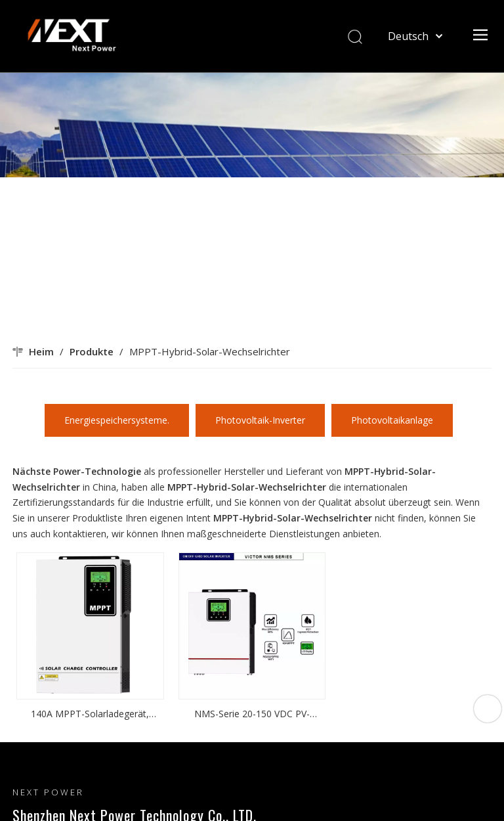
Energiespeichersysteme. (117, 420)
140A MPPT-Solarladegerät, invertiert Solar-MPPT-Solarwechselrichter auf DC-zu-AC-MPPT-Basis (90, 715)
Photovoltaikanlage (392, 420)
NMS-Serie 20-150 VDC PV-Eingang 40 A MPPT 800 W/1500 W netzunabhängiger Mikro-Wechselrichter (252, 715)
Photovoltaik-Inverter (260, 420)
